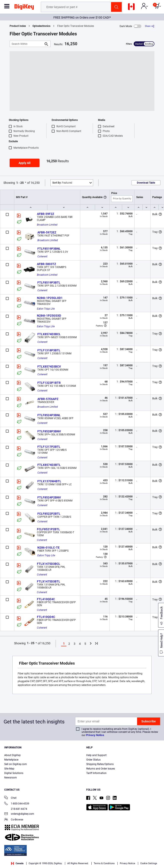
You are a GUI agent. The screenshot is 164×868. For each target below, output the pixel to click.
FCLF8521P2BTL (48, 529)
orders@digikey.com (19, 814)
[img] (24, 8)
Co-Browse (14, 820)
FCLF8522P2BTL (49, 514)
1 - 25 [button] (20, 183)
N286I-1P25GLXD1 (50, 298)
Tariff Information (96, 773)
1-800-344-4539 (17, 804)
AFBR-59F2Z (45, 214)
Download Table (146, 183)
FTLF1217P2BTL (49, 447)
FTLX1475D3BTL (49, 581)
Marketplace (11, 760)
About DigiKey (12, 755)
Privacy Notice (95, 735)
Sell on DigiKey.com (16, 764)
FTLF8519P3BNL (49, 249)
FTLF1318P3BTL (49, 350)
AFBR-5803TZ (46, 264)
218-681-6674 (16, 809)
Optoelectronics (41, 26)
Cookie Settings (149, 863)
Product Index (18, 26)
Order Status (93, 760)
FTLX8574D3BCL (49, 334)
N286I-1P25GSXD (49, 316)
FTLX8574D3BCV (49, 367)
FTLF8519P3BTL (49, 283)
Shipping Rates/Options (100, 764)
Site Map (9, 769)
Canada (17, 863)
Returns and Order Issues (101, 769)
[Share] (150, 26)
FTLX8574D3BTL (49, 465)
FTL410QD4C (46, 617)
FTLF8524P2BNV (49, 497)
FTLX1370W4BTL (49, 481)
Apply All (25, 163)
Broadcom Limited (47, 225)
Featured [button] (62, 183)
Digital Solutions (14, 773)
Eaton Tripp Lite (46, 309)
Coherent (42, 256)
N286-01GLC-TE (48, 548)
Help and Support (96, 755)
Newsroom (11, 778)
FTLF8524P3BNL (49, 415)
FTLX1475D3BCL (49, 564)
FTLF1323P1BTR (49, 383)
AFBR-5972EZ (47, 232)
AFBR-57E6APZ (48, 399)
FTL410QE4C (46, 599)
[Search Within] (27, 44)
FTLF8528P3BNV (49, 431)
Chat (10, 798)
